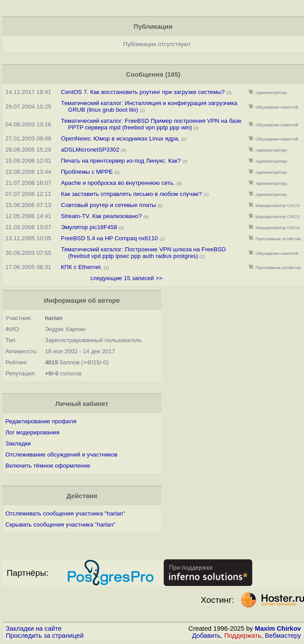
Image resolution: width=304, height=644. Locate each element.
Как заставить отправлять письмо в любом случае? (132, 194)
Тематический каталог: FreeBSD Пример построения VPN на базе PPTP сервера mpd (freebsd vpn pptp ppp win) (151, 124)
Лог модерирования (32, 432)
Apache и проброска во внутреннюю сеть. (118, 183)
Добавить (206, 636)
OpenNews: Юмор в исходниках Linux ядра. (120, 139)
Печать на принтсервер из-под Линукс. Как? (121, 161)
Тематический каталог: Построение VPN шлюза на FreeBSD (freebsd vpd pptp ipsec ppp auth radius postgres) (143, 253)
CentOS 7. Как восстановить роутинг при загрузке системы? (143, 92)
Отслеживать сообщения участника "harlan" (65, 513)
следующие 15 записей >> (126, 278)
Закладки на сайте (34, 628)
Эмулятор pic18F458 (89, 227)
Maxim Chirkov (278, 628)
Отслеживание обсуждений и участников (61, 455)
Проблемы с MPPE (87, 172)
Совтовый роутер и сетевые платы (109, 205)
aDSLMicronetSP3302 (90, 150)
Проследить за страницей (45, 636)
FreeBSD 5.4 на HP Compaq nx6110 (110, 238)
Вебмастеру (283, 636)
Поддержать (243, 636)
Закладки (18, 443)
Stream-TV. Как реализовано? (102, 216)
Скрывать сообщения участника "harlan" (60, 525)
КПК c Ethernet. (82, 267)
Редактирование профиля (41, 421)
